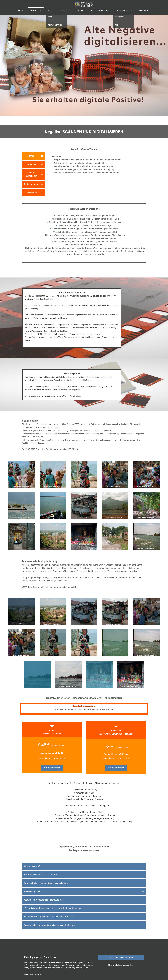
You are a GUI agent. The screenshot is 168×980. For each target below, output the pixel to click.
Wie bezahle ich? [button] (32, 866)
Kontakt (144, 11)
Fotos (52, 11)
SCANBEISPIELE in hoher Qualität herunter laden (45, 449)
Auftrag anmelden (52, 768)
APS (65, 11)
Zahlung (79, 11)
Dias (21, 11)
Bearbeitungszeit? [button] (32, 891)
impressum (39, 974)
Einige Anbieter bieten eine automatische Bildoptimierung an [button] (52, 908)
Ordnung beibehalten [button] (32, 174)
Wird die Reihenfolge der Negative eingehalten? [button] (46, 883)
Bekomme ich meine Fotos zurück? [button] (40, 875)
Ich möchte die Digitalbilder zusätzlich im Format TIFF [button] (49, 917)
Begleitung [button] (31, 164)
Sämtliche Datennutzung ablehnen (121, 965)
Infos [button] (31, 156)
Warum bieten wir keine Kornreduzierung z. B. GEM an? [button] (50, 925)
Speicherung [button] (32, 193)
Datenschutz (124, 11)
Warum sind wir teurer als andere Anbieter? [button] (44, 900)
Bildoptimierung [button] (31, 184)
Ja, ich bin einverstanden (121, 958)
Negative (36, 11)
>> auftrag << (100, 11)
